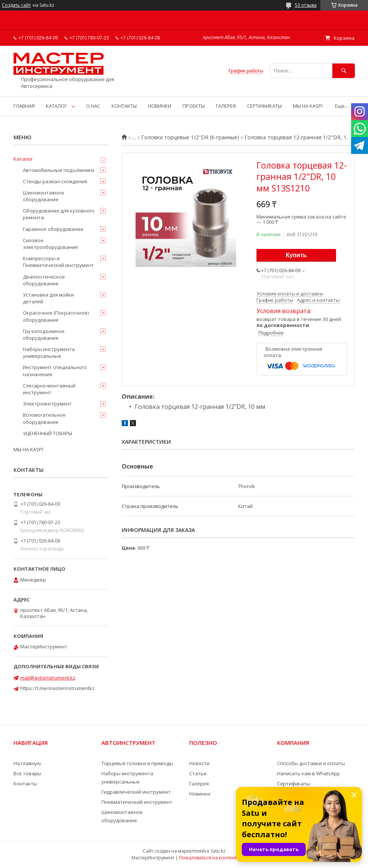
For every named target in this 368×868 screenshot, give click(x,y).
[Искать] (344, 71)
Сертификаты (294, 784)
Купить (296, 255)
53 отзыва (306, 5)
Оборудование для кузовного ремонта (59, 214)
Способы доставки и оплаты (311, 763)
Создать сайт (16, 5)
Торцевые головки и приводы (137, 763)
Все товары (27, 773)
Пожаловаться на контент (208, 858)
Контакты (25, 784)
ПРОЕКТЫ (194, 106)
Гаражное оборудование (53, 229)
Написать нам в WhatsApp (308, 773)
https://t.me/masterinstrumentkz (57, 688)
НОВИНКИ (160, 106)
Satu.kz (218, 851)
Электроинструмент (47, 404)
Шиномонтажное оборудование (44, 196)
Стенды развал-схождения (55, 181)
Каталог (23, 159)
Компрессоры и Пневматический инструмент (58, 262)
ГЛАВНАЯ (24, 106)
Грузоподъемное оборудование (44, 335)
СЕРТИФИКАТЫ (264, 106)
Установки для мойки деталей (48, 298)
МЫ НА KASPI (308, 106)
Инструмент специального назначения (55, 371)
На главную (27, 763)
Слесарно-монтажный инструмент (49, 389)
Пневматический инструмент (137, 802)
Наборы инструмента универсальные (49, 353)
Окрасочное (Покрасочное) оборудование (56, 316)
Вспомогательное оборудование (44, 418)
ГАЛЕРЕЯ (226, 106)
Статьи (198, 773)
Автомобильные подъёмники (59, 170)
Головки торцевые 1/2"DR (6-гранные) (190, 137)
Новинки (200, 794)
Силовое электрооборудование (51, 244)
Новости (199, 763)
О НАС (93, 106)
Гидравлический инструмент (136, 792)
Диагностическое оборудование (44, 280)
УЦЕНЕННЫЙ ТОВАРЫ (48, 433)
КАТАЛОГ (56, 106)
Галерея (199, 784)
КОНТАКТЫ (124, 106)
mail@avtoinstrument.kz (48, 678)
